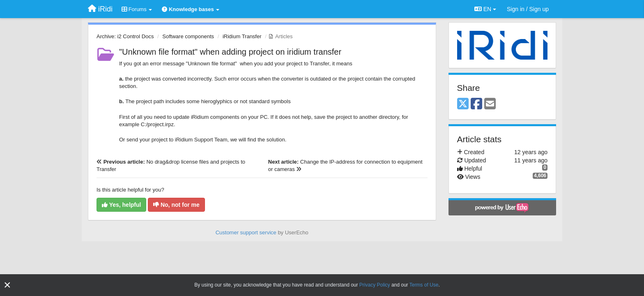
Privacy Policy (375, 285)
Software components (188, 36)
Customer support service (246, 232)
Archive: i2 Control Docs (125, 36)
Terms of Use (424, 285)
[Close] (7, 285)
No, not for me (176, 205)
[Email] (490, 104)
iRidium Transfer (242, 36)
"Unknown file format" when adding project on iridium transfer (230, 52)
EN (485, 9)
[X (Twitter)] (463, 104)
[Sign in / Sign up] (528, 9)
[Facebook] (476, 104)
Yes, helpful (121, 205)
